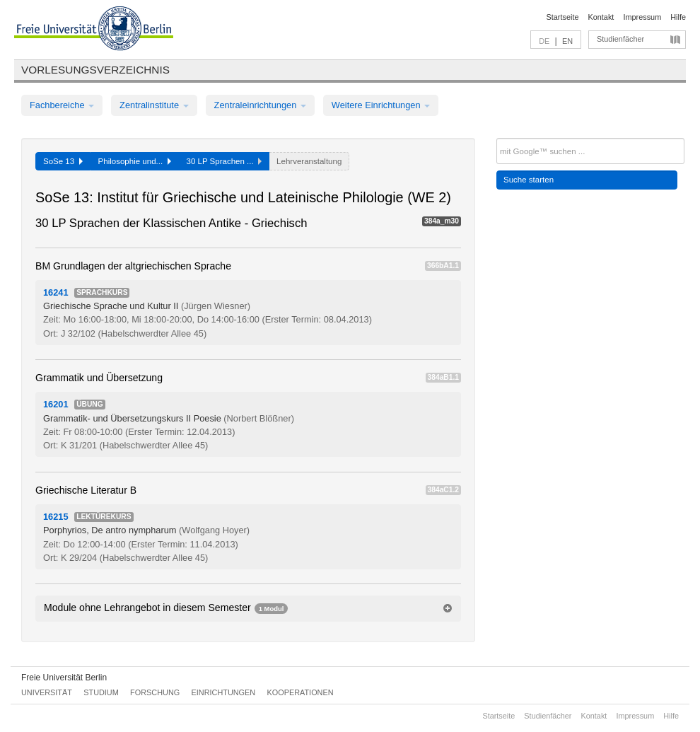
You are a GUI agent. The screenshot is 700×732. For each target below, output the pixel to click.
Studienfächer (620, 39)
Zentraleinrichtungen (260, 105)
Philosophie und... (135, 161)
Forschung (155, 692)
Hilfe (678, 17)
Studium (101, 692)
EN (567, 41)
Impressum (642, 17)
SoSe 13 (63, 161)
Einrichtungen (224, 692)
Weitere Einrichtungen (381, 105)
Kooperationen (301, 692)
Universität (47, 692)
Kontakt (601, 17)
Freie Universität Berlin (64, 678)
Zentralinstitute (154, 105)
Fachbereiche (62, 105)
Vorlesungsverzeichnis (95, 70)
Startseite (563, 17)
